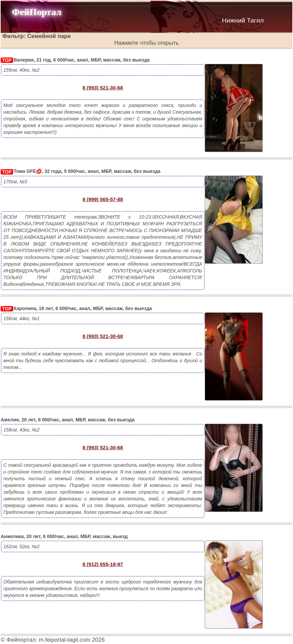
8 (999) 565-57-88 (103, 199)
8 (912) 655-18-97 (103, 564)
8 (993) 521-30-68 (103, 88)
